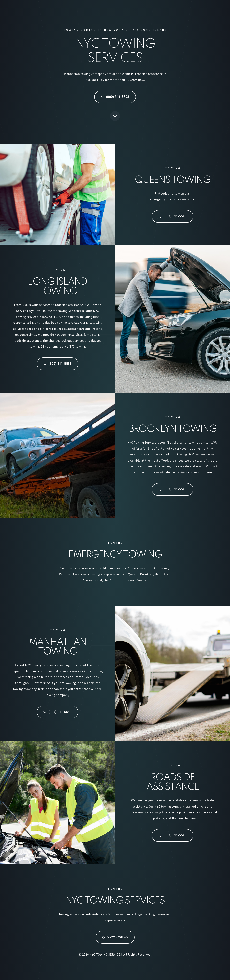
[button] (115, 97)
